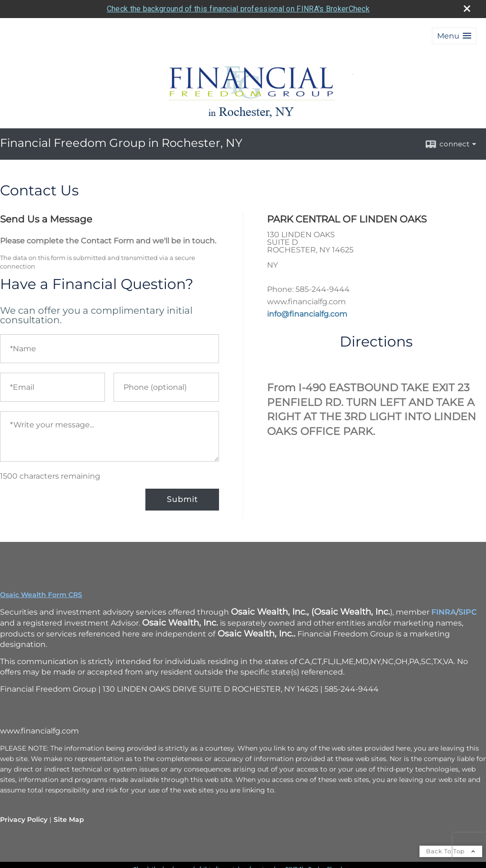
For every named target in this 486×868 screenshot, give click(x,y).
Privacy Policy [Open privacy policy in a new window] (24, 820)
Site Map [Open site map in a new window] (69, 820)
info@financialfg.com (307, 314)
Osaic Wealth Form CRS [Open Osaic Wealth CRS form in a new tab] (41, 595)
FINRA (444, 612)
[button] (454, 36)
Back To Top (451, 851)
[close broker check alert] (467, 9)
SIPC (468, 612)
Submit (182, 499)
